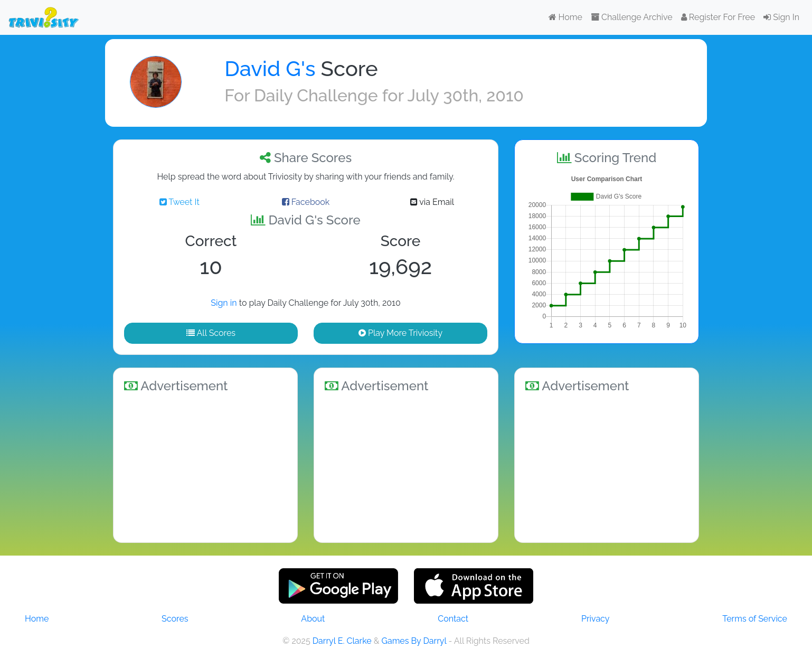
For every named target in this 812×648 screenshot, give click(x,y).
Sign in (224, 303)
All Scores (211, 333)
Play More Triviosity (400, 333)
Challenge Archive (632, 17)
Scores (175, 619)
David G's (270, 68)
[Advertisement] (205, 466)
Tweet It (180, 202)
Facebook (306, 202)
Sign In (781, 17)
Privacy (595, 619)
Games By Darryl (414, 641)
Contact (453, 619)
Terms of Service (755, 619)
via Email (432, 202)
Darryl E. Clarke (342, 641)
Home (565, 17)
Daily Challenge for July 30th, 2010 (389, 95)
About (313, 619)
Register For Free (718, 17)
